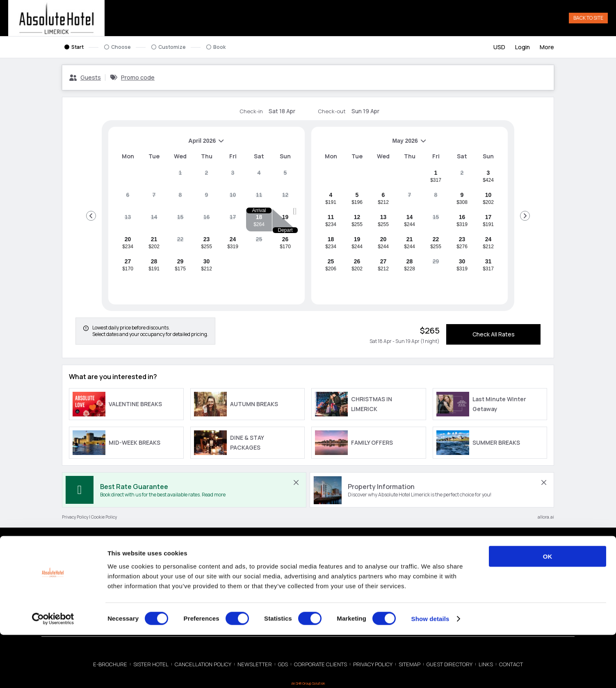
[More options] (547, 48)
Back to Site (588, 18)
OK (548, 609)
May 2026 (372, 145)
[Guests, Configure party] (85, 78)
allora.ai (546, 518)
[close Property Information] (544, 483)
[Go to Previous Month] (91, 217)
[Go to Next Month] (525, 217)
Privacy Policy (75, 518)
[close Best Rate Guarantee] (296, 483)
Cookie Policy (104, 518)
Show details (430, 672)
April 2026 (170, 145)
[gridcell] (180, 177)
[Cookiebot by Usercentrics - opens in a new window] (53, 672)
